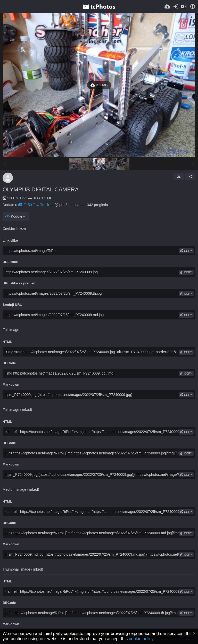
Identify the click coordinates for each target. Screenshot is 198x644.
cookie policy (141, 639)
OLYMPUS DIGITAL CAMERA (41, 189)
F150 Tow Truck (34, 205)
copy (186, 251)
